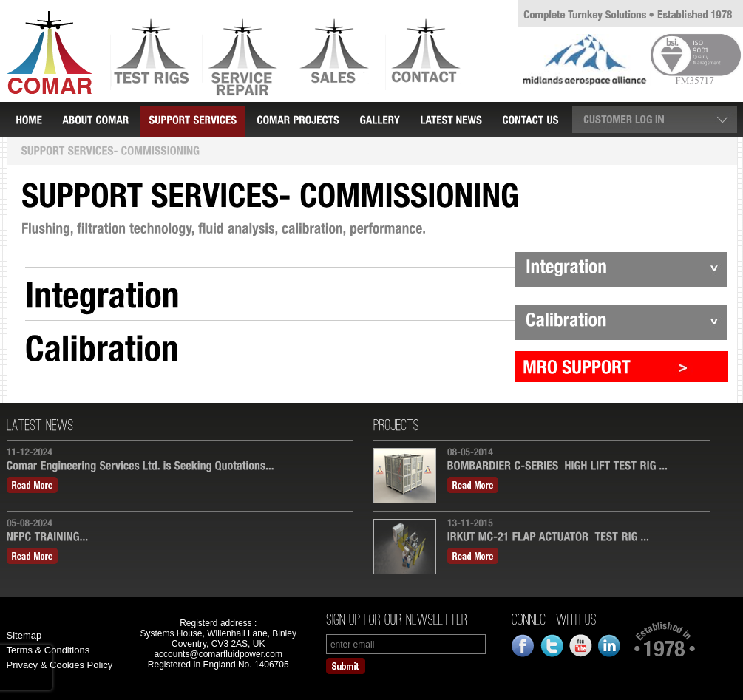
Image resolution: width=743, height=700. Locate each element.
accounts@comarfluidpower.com (218, 654)
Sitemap (24, 635)
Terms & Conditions (48, 650)
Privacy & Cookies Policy (60, 665)
